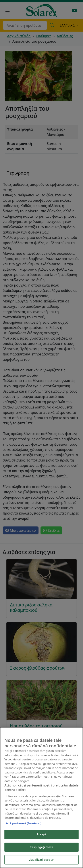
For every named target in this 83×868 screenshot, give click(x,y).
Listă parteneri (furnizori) (23, 823)
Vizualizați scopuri (41, 860)
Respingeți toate (41, 847)
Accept (42, 834)
